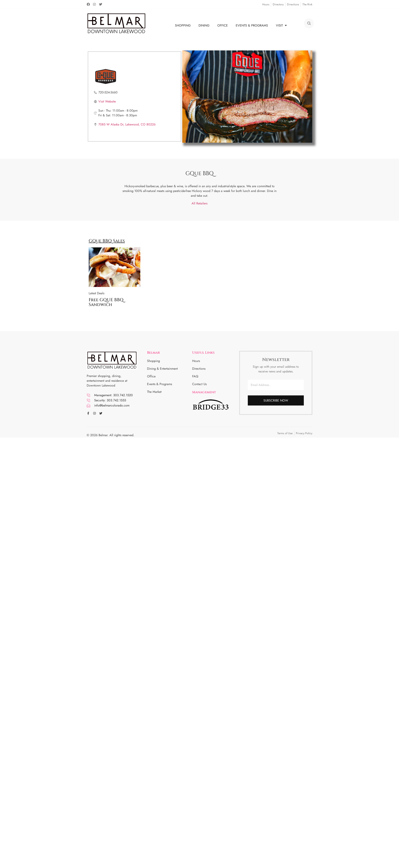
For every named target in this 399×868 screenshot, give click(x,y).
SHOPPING (183, 25)
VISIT (281, 25)
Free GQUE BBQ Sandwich (106, 302)
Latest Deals (96, 293)
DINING (204, 25)
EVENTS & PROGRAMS (252, 25)
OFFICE (223, 25)
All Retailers (199, 203)
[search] (309, 23)
